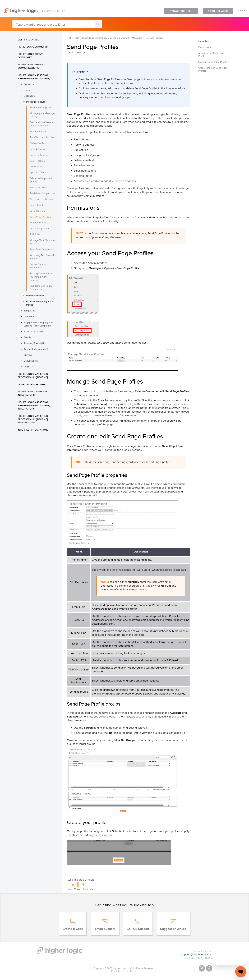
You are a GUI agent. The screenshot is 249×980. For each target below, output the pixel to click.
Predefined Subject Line (43, 194)
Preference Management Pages (40, 303)
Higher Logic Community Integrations (33, 393)
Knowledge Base (181, 11)
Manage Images (38, 132)
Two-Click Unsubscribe (42, 137)
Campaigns (30, 316)
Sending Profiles (38, 223)
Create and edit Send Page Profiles (213, 69)
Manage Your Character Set (43, 242)
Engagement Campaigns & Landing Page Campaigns (38, 324)
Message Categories (41, 108)
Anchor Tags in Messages (38, 266)
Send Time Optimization (43, 250)
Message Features (36, 102)
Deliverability (31, 361)
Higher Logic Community (33, 47)
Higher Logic (73, 38)
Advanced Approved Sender (41, 180)
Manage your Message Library (42, 115)
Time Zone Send (39, 188)
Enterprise (98, 234)
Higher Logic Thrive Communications (30, 66)
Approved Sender (39, 173)
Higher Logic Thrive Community (30, 56)
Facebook (209, 968)
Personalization (35, 296)
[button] (73, 885)
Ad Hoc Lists (36, 167)
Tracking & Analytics (35, 343)
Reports (28, 367)
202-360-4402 (194, 958)
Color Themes (37, 161)
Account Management (36, 349)
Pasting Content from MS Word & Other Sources (41, 277)
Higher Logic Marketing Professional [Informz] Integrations (33, 419)
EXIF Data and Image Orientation (41, 288)
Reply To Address (39, 155)
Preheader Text (38, 143)
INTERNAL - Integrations (33, 430)
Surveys (28, 355)
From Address (37, 149)
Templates (29, 311)
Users (27, 90)
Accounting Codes (40, 229)
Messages (29, 96)
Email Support (105, 929)
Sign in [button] (242, 11)
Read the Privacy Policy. (124, 971)
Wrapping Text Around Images (42, 257)
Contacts (29, 84)
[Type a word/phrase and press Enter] (57, 24)
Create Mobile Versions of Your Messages (42, 124)
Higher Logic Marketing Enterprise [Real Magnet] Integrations (34, 405)
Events (27, 337)
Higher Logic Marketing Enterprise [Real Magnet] (34, 77)
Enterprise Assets (34, 331)
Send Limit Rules (39, 205)
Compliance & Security (32, 384)
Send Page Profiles (40, 217)
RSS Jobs (35, 234)
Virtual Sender (37, 211)
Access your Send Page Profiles (211, 55)
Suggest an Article (173, 929)
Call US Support (138, 929)
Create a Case (218, 11)
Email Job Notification (41, 199)
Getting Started (28, 40)
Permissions (205, 47)
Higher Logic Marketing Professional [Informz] (33, 376)
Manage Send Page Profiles (213, 62)
